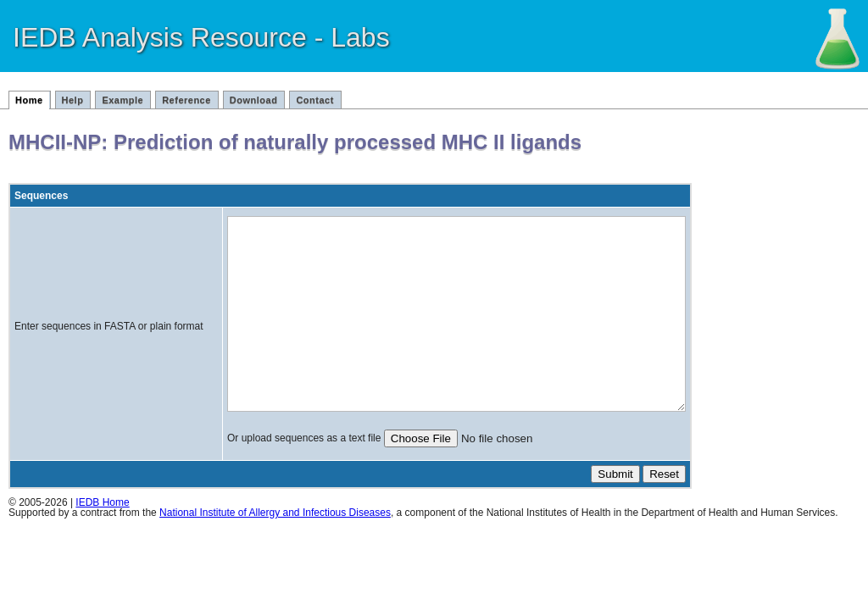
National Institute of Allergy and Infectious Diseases (275, 551)
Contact (314, 100)
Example (122, 100)
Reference (186, 100)
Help (73, 100)
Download (254, 100)
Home (29, 100)
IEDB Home (102, 541)
